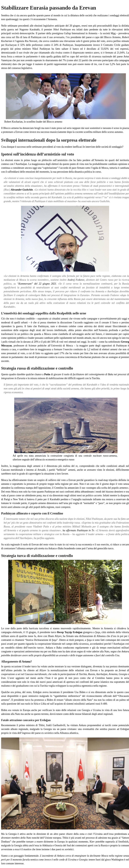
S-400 (104, 704)
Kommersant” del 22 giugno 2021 (37, 284)
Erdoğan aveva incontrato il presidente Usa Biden (59, 692)
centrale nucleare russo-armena (100, 456)
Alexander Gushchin (22, 190)
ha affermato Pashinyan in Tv (78, 530)
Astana (26, 661)
